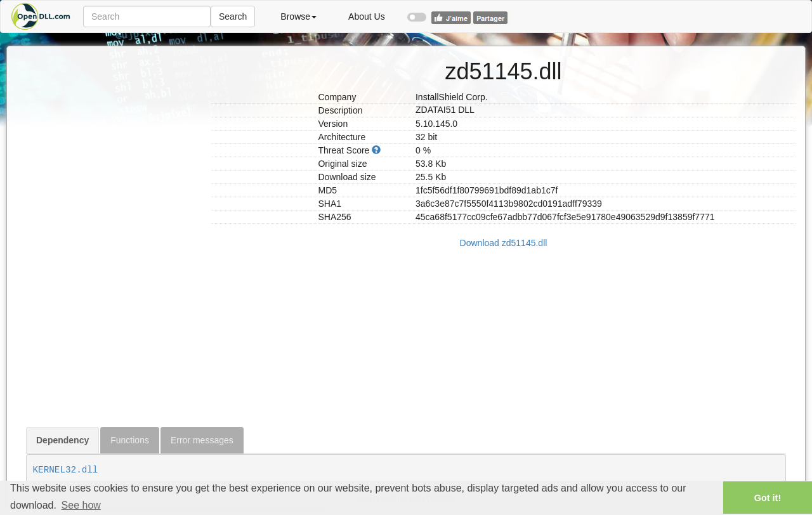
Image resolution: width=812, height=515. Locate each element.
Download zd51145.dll (504, 243)
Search (233, 16)
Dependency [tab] (62, 440)
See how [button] (81, 505)
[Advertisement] (114, 237)
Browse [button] (298, 16)
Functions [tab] (130, 440)
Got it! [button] (768, 498)
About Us (367, 16)
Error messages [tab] (202, 440)
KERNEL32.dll (66, 470)
